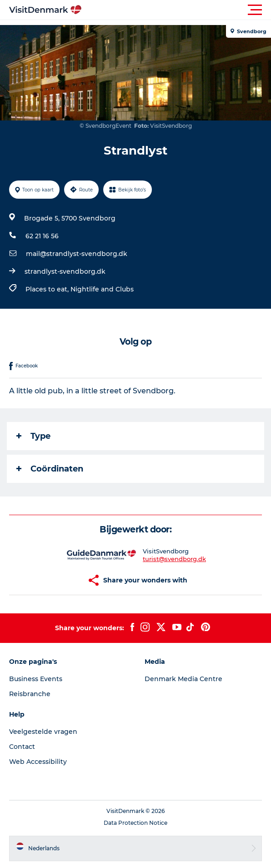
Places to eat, (48, 289)
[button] (176, 10)
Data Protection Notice (135, 823)
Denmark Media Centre (183, 679)
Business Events (36, 679)
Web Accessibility (38, 762)
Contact (22, 747)
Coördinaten (50, 469)
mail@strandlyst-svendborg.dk (77, 254)
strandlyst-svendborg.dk (65, 271)
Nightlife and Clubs (102, 289)
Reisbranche (30, 694)
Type (33, 436)
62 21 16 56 (42, 236)
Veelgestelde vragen (43, 732)
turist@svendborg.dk (174, 559)
